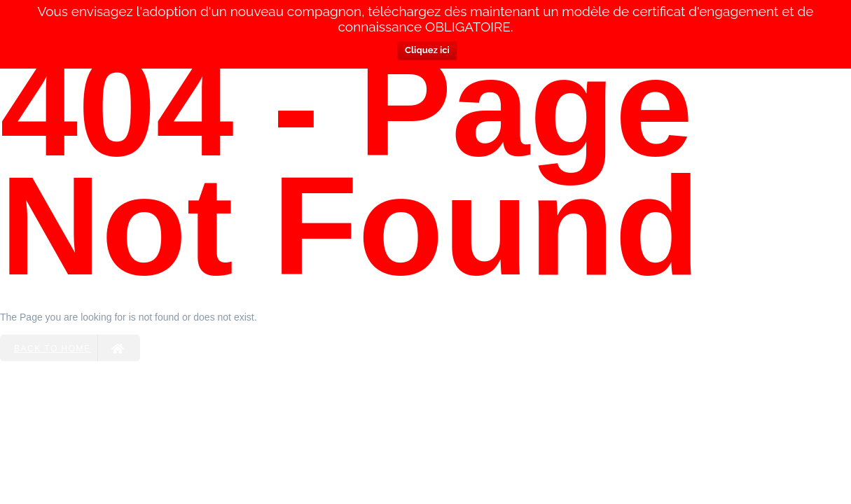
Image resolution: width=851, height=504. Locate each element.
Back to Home (70, 348)
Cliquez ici (427, 50)
